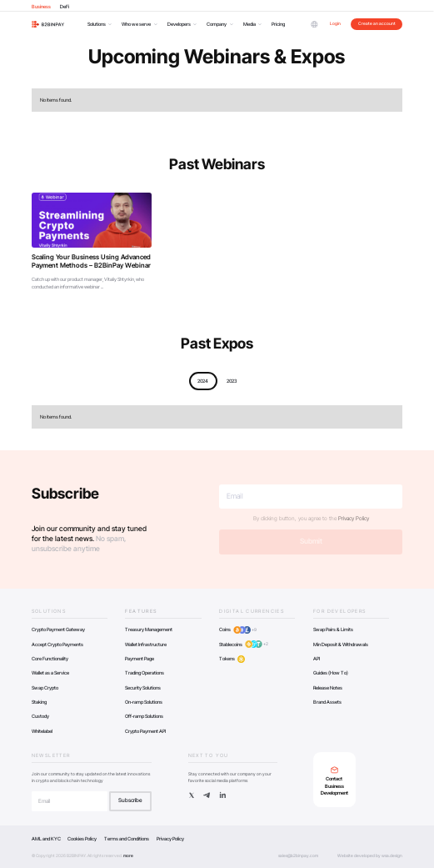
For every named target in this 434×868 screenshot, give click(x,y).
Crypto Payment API (145, 731)
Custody (40, 716)
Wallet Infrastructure (146, 644)
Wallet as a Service (50, 672)
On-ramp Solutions (144, 702)
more (128, 855)
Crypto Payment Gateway (58, 629)
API (317, 658)
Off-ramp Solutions (144, 716)
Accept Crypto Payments (57, 644)
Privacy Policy (354, 519)
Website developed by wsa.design (370, 855)
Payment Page (140, 658)
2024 (203, 381)
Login (335, 23)
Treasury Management (149, 629)
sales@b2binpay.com (298, 855)
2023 (232, 381)
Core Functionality (50, 658)
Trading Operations (145, 672)
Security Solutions (143, 687)
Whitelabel (42, 731)
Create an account (377, 23)
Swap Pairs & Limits (333, 629)
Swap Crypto (45, 687)
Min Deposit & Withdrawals (341, 644)
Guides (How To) (331, 672)
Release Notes (328, 687)
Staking (39, 702)
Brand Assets (327, 702)
